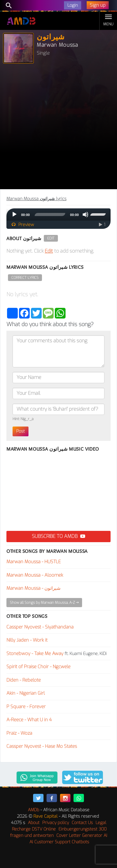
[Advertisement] (58, 128)
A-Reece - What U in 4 (29, 720)
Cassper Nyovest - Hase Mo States (42, 746)
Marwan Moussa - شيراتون (34, 588)
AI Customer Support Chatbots (59, 842)
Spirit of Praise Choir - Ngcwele (38, 667)
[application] (58, 214)
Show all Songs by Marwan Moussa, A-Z (44, 603)
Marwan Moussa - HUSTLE (34, 562)
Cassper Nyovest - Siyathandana (40, 627)
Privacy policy (56, 823)
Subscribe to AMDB (58, 536)
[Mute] (85, 214)
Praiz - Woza (19, 733)
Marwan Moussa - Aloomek (35, 575)
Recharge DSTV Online (34, 829)
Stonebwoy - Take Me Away (35, 654)
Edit (51, 238)
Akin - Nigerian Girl (26, 693)
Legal (101, 823)
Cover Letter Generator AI (82, 836)
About (34, 823)
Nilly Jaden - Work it (27, 640)
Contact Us (82, 823)
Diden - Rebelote (24, 680)
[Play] (14, 214)
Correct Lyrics (25, 278)
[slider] (50, 214)
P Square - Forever (26, 707)
